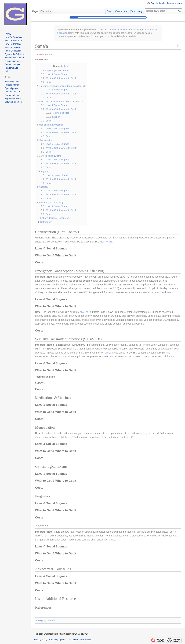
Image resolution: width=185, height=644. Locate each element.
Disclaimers (73, 640)
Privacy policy (41, 640)
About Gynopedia (57, 640)
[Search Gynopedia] (164, 11)
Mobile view (86, 640)
